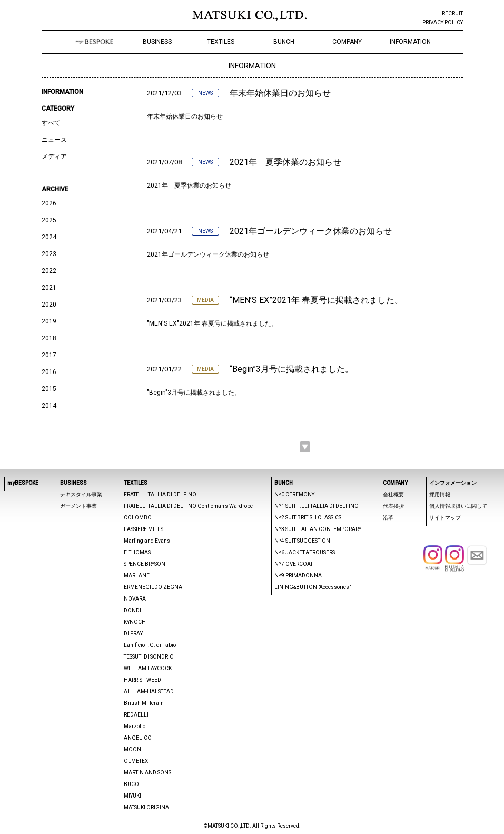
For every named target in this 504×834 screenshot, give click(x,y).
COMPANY (347, 42)
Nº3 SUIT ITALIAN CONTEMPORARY (318, 529)
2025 (49, 220)
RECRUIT (452, 13)
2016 (49, 372)
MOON (132, 749)
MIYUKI (132, 796)
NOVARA (135, 599)
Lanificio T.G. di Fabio (150, 645)
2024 (49, 237)
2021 (49, 288)
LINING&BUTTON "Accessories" (313, 587)
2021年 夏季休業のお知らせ (285, 162)
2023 (49, 254)
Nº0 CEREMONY (294, 494)
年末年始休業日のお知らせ (280, 93)
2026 (49, 203)
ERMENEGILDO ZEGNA (153, 587)
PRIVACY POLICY (443, 22)
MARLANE (137, 576)
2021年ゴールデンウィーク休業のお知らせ (311, 231)
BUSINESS (157, 42)
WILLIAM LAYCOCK (148, 668)
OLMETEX (136, 761)
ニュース (54, 140)
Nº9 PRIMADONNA (298, 576)
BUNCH (284, 42)
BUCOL (133, 784)
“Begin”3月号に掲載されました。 (291, 369)
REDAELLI (136, 715)
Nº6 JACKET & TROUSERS (305, 552)
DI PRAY (133, 634)
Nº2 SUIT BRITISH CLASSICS (308, 518)
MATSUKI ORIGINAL (148, 807)
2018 (49, 338)
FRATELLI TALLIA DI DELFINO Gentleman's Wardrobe (188, 506)
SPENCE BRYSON (145, 564)
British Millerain (144, 703)
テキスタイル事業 (81, 494)
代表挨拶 (393, 506)
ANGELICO (138, 738)
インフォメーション (453, 483)
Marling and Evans (147, 541)
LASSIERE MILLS (144, 529)
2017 (49, 355)
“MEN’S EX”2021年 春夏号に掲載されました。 (316, 300)
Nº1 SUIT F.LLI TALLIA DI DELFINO (317, 506)
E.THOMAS (137, 552)
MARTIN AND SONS (147, 773)
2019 (49, 321)
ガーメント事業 (78, 506)
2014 (49, 406)
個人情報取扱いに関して (458, 506)
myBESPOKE (23, 483)
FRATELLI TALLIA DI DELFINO (160, 494)
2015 (49, 389)
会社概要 (393, 494)
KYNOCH (135, 622)
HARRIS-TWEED (142, 680)
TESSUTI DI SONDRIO (149, 657)
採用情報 (440, 494)
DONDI (132, 610)
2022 (49, 271)
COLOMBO (138, 518)
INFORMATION (410, 42)
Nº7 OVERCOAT (294, 564)
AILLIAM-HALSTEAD (149, 691)
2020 (49, 305)
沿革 (388, 518)
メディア (54, 156)
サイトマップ (445, 518)
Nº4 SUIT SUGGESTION (302, 541)
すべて (51, 123)
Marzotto (135, 726)
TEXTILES (221, 42)
